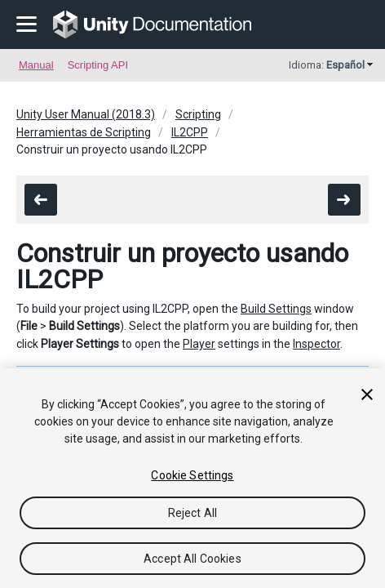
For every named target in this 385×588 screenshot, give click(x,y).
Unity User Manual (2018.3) (86, 114)
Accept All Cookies (192, 559)
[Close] (367, 394)
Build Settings (276, 309)
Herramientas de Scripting (84, 132)
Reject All (192, 513)
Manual (36, 65)
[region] (192, 478)
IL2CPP (190, 132)
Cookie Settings (192, 475)
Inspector (316, 344)
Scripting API (98, 65)
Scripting (198, 114)
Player (199, 344)
